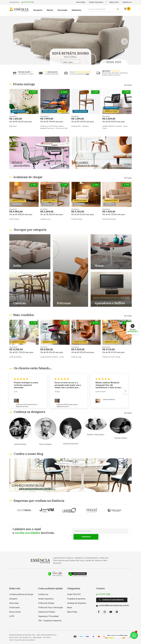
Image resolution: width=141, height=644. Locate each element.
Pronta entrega (24, 82)
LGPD (12, 609)
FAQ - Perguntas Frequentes (50, 613)
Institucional (14, 600)
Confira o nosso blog (28, 451)
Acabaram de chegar (28, 175)
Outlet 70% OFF (74, 587)
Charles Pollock (121, 428)
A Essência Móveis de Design (21, 587)
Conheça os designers (29, 410)
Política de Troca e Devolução (50, 600)
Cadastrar (116, 529)
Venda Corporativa (96, 2)
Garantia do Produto (47, 604)
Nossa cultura (15, 604)
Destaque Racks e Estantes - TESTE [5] (111, 287)
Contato (100, 581)
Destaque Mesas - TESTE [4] (111, 250)
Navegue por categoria (30, 228)
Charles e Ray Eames (96, 428)
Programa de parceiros (76, 591)
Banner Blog (70, 472)
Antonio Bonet (20, 428)
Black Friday (72, 604)
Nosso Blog (81, 2)
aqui (88, 72)
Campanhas (74, 581)
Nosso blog (14, 596)
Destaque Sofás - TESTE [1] (30, 250)
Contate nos (43, 587)
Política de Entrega (46, 596)
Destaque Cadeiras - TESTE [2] (30, 287)
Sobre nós (15, 581)
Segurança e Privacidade (48, 609)
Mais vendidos (23, 313)
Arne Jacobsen (45, 428)
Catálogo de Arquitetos (77, 596)
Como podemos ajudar (51, 581)
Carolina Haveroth (70, 428)
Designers (13, 591)
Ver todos (128, 83)
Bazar (69, 600)
